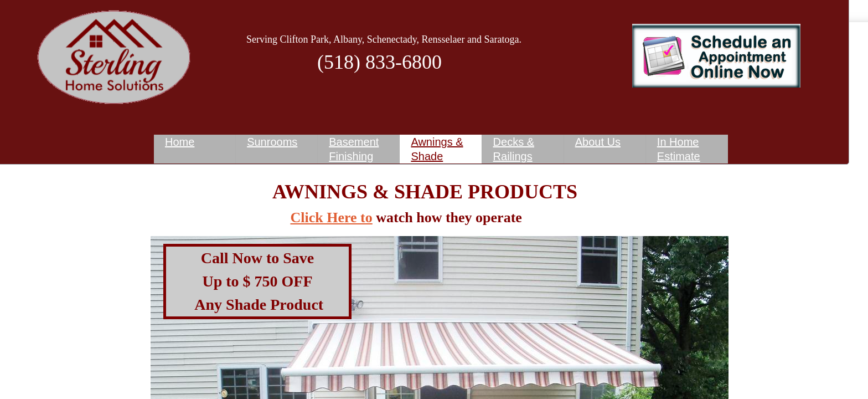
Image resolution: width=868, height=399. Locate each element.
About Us (598, 142)
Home (180, 142)
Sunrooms (272, 142)
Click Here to (332, 218)
